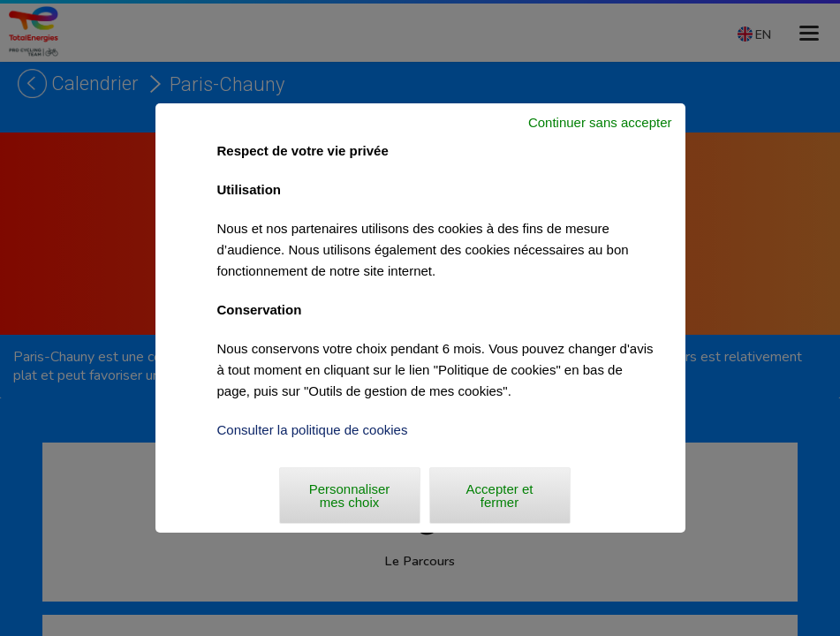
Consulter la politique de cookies (313, 430)
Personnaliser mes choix (350, 496)
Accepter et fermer (500, 496)
